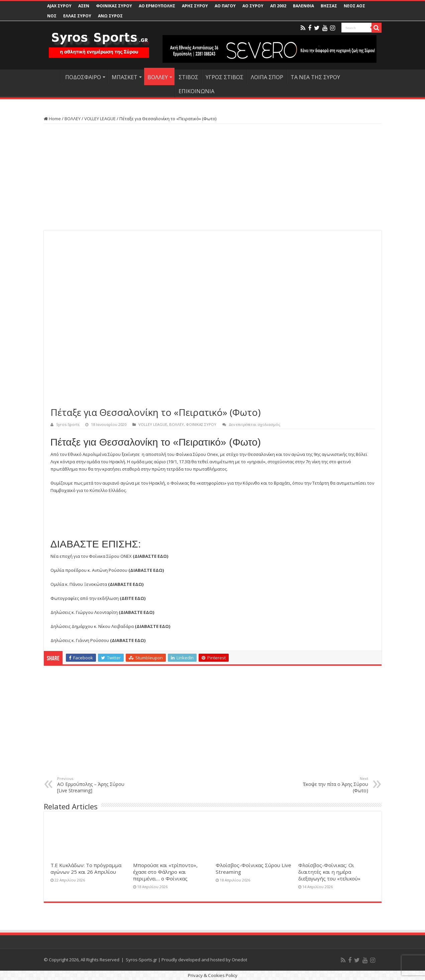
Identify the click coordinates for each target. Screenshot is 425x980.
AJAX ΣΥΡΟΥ (59, 6)
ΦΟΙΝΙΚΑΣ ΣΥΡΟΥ (114, 6)
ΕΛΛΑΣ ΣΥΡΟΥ (77, 16)
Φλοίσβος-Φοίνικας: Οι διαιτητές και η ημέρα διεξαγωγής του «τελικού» (329, 872)
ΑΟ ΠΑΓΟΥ (225, 6)
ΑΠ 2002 (278, 6)
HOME (52, 76)
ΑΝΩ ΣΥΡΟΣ (110, 16)
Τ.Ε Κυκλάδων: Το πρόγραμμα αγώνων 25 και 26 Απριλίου (86, 868)
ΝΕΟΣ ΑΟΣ (354, 6)
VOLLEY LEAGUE (100, 119)
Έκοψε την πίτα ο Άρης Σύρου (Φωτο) (334, 785)
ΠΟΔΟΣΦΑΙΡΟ (83, 77)
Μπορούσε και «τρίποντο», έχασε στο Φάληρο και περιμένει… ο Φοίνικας (165, 872)
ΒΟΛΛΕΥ (158, 77)
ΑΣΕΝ (84, 6)
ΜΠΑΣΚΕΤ (125, 77)
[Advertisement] (213, 177)
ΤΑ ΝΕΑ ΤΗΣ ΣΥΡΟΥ (315, 77)
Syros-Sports (68, 424)
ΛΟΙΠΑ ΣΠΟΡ (267, 77)
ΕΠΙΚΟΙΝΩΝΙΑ (196, 91)
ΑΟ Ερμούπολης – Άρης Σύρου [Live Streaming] (91, 785)
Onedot (239, 960)
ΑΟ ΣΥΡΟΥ (253, 6)
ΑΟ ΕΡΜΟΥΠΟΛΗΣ (157, 6)
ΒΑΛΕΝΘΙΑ (303, 6)
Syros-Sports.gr (141, 960)
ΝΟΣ (52, 16)
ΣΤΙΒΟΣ (188, 77)
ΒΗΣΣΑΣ (329, 6)
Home (52, 119)
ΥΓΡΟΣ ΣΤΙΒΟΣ (225, 77)
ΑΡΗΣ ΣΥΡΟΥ (195, 6)
